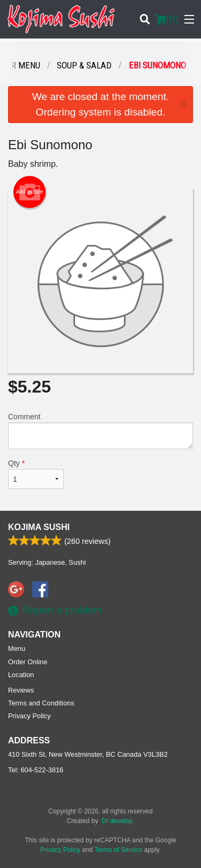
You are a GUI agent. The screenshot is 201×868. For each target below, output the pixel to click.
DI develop (117, 821)
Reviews (21, 690)
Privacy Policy (29, 716)
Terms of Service (118, 850)
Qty (36, 474)
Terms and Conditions (41, 703)
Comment (100, 431)
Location (21, 675)
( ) (167, 19)
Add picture (30, 192)
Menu (17, 648)
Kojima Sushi (39, 527)
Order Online (28, 662)
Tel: (36, 770)
